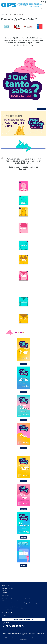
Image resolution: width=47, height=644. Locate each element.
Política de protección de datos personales (13, 607)
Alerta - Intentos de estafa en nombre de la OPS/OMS (16, 599)
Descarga (24, 481)
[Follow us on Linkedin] (17, 627)
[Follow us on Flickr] (20, 627)
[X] (4, 627)
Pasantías (5, 593)
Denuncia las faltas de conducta (23, 619)
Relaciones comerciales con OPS (11, 601)
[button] (2, 124)
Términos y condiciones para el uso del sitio (14, 609)
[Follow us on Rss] (23, 627)
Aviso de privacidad (7, 605)
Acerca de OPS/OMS (7, 589)
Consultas (5, 615)
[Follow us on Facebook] (7, 627)
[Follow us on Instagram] (10, 627)
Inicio (3, 15)
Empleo (4, 591)
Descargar (23, 364)
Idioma (43, 1)
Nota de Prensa (41, 109)
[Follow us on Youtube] (13, 627)
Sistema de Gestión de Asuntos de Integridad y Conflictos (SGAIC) (19, 603)
